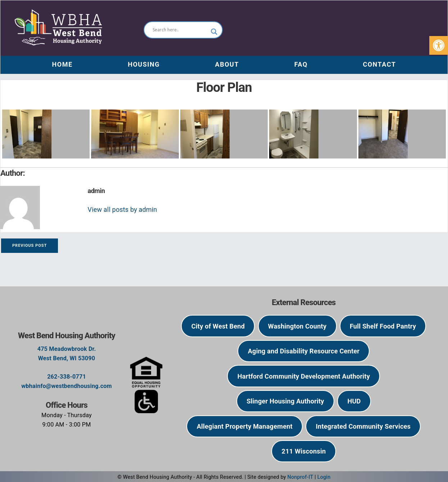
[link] (439, 45)
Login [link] (324, 477)
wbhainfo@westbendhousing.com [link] (67, 386)
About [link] (227, 64)
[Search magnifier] (214, 32)
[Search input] (180, 30)
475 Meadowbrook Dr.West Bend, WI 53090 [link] (67, 354)
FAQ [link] (301, 64)
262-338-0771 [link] (67, 377)
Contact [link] (379, 64)
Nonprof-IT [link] (300, 477)
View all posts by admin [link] (123, 209)
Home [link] (62, 64)
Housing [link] (144, 64)
